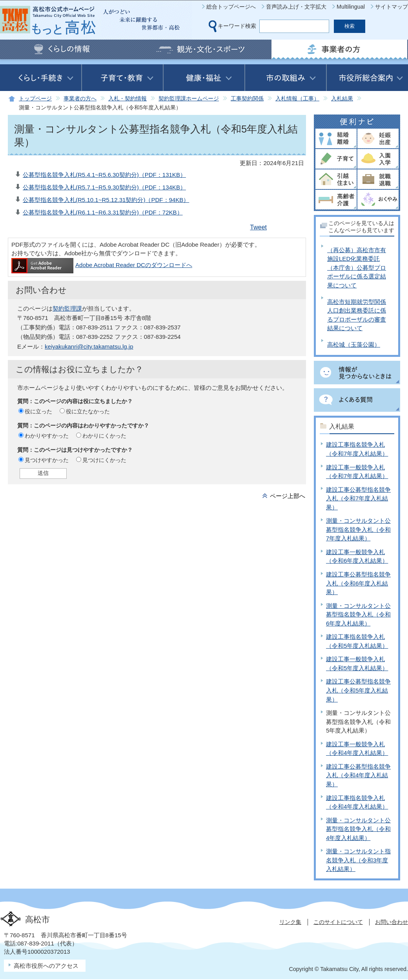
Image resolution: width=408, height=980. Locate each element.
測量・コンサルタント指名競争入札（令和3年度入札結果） (358, 860)
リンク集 (290, 922)
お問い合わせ (392, 922)
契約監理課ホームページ (189, 99)
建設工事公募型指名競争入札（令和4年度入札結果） (358, 775)
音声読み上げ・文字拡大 (296, 7)
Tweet (258, 227)
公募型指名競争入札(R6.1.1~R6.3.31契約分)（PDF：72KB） (103, 212)
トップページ (35, 99)
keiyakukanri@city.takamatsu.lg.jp (89, 346)
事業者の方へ (80, 99)
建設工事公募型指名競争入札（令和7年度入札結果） (358, 498)
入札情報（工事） (297, 99)
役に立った (38, 411)
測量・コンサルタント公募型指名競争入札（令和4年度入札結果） (358, 829)
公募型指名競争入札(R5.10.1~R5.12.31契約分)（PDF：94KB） (106, 200)
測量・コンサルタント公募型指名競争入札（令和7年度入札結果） (358, 529)
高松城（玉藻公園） (354, 345)
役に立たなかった (88, 411)
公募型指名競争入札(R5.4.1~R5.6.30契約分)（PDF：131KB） (104, 175)
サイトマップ (392, 7)
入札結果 (342, 99)
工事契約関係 (247, 99)
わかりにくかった (104, 436)
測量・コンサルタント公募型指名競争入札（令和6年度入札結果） (358, 615)
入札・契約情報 (127, 99)
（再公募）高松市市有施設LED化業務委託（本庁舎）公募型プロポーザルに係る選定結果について (357, 268)
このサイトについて (338, 922)
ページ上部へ (288, 496)
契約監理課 (67, 308)
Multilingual (351, 7)
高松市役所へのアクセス (46, 966)
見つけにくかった (104, 460)
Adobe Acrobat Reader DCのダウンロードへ (102, 265)
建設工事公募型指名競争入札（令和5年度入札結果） (358, 690)
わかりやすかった (47, 436)
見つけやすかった (47, 460)
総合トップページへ (231, 7)
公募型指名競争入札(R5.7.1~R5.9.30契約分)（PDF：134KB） (104, 187)
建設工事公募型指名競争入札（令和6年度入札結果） (358, 583)
